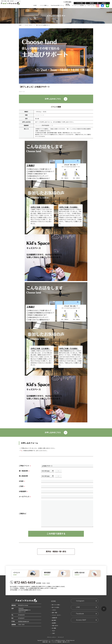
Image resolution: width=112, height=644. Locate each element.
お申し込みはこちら (56, 99)
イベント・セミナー (29, 25)
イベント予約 (80, 3)
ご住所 (22, 486)
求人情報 (54, 628)
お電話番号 (23, 491)
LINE (78, 607)
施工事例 (54, 620)
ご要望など (23, 514)
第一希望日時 (24, 471)
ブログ (89, 5)
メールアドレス (25, 497)
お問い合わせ (55, 626)
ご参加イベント (25, 466)
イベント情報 (43, 5)
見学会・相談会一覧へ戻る (56, 552)
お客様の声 (54, 618)
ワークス (74, 5)
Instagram (80, 601)
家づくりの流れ (55, 607)
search (94, 6)
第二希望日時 (23, 476)
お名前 (22, 481)
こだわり (54, 610)
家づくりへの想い (56, 605)
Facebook (80, 614)
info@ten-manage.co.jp (24, 621)
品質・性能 (54, 613)
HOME (35, 5)
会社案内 (82, 5)
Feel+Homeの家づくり (57, 5)
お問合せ (104, 3)
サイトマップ (61, 637)
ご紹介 (53, 633)
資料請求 (92, 3)
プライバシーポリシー (52, 637)
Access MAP (81, 620)
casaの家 (68, 5)
